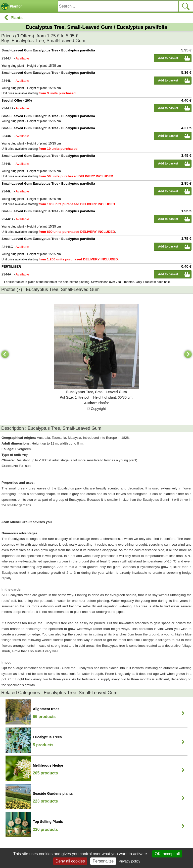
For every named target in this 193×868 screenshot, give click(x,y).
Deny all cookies (70, 861)
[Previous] (5, 354)
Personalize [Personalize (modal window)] (103, 861)
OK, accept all (167, 854)
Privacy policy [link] (129, 861)
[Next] (188, 354)
